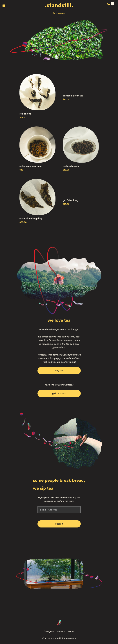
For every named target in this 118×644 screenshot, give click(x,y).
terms (71, 631)
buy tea (59, 371)
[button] (4, 5)
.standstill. (59, 5)
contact (61, 631)
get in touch (59, 393)
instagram (49, 631)
